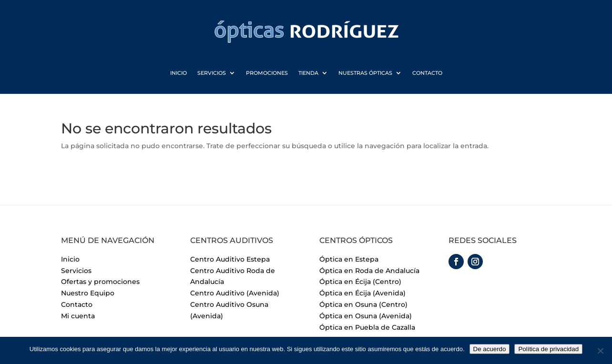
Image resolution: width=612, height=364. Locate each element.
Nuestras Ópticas (365, 73)
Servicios (212, 73)
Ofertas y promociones (100, 282)
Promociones (267, 73)
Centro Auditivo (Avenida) (235, 293)
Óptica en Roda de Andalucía (369, 271)
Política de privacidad (548, 349)
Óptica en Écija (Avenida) (362, 293)
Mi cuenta (78, 316)
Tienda (308, 73)
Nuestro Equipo (88, 293)
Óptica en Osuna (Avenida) (366, 316)
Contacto (427, 73)
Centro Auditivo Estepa (230, 259)
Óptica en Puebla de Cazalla (367, 327)
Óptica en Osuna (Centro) (363, 304)
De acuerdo (490, 349)
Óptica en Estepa (349, 259)
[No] (600, 351)
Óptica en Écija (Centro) (360, 282)
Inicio (178, 73)
